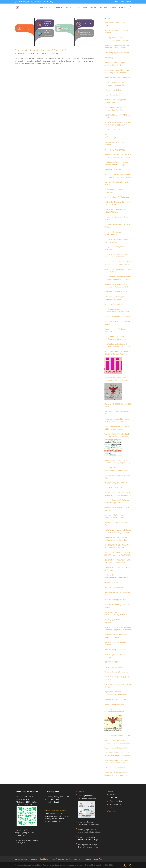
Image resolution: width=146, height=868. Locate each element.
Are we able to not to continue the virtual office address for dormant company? (117, 754)
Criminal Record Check (113, 90)
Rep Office (123, 7)
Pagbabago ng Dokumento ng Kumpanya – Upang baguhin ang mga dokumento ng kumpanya (117, 462)
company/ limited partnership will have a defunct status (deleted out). (117, 286)
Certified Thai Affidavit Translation (118, 317)
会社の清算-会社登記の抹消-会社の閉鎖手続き (118, 686)
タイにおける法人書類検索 (114, 587)
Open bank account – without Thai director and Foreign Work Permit (118, 156)
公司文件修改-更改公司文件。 (115, 488)
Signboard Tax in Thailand (115, 170)
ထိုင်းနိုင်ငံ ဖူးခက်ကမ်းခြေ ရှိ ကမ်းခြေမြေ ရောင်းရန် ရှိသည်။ (117, 136)
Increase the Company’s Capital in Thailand (117, 226)
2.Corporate (54, 53)
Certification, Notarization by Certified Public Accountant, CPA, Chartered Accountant (117, 311)
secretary (103, 7)
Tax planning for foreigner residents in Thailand (115, 298)
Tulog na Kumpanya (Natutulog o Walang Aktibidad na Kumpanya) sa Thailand (117, 494)
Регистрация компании (114, 667)
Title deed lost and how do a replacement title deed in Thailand (118, 379)
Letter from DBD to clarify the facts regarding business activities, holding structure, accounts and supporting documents (118, 47)
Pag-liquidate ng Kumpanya (115, 699)
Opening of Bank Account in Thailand (115, 643)
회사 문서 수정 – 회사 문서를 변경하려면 (117, 476)
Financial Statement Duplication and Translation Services (117, 64)
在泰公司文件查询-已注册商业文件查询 (118, 594)
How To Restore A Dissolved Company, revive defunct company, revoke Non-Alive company (118, 742)
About (116, 2)
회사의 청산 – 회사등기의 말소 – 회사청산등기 (118, 678)
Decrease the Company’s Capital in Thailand (118, 218)
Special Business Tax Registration (117, 197)
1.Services (44, 53)
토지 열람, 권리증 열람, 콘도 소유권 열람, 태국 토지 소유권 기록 (117, 546)
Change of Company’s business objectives (116, 248)
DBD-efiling (109, 58)
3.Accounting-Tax (115, 801)
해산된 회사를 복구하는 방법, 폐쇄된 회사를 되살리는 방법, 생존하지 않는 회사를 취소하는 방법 (118, 124)
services (113, 7)
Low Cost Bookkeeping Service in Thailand (117, 606)
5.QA (110, 808)
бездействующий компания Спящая (115, 656)
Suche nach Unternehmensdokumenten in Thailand (116, 576)
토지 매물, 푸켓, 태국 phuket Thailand (115, 143)
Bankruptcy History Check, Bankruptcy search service (115, 84)
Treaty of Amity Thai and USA (116, 748)
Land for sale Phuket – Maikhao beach (116, 24)
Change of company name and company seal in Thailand (116, 256)
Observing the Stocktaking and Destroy (116, 183)
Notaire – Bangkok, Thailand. (115, 650)
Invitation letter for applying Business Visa (115, 101)
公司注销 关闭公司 (111, 662)
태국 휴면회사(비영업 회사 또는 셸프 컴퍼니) (118, 509)
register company (47, 7)
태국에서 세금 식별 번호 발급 (115, 150)
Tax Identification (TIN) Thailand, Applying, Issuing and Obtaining (117, 435)
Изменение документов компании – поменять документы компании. (118, 628)
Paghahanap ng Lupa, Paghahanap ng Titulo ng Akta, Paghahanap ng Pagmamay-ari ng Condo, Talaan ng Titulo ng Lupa (118, 531)
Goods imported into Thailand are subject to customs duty (117, 428)
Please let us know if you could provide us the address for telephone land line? (116, 762)
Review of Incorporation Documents (114, 191)
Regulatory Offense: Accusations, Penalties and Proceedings (117, 163)
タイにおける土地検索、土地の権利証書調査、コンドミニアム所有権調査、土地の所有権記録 (117, 554)
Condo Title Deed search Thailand (117, 735)
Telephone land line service (115, 768)
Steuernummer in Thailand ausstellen (115, 330)
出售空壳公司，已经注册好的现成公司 (117, 413)
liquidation (70, 7)
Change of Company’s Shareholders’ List (113, 233)
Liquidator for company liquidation (118, 77)
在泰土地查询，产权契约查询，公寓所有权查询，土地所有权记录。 (117, 561)
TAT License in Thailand (114, 304)
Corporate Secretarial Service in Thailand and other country (117, 420)
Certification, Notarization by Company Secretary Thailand (115, 109)
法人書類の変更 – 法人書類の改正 (117, 483)
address (59, 7)
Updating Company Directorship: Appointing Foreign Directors (87, 797)
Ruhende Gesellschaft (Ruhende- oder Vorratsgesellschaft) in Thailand (117, 501)
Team (122, 2)
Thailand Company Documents (116, 672)
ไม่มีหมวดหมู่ (113, 811)
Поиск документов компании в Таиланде (116, 621)
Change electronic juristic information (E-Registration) (40, 50)
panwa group (22, 53)
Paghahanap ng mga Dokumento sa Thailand (117, 569)
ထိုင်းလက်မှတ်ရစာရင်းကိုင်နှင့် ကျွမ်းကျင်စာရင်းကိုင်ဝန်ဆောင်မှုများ (89, 831)
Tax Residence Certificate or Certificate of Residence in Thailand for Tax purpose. (115, 338)
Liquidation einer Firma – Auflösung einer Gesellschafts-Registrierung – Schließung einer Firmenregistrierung (117, 693)
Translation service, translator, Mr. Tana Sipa (118, 323)
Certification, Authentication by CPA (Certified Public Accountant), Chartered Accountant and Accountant (117, 345)
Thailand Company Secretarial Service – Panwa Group (116, 636)
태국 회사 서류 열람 (112, 582)
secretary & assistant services (116, 292)
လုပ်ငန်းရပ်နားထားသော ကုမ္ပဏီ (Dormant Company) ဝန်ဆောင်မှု (89, 846)
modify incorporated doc (87, 7)
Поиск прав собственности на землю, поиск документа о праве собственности (117, 614)
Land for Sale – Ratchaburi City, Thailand (116, 31)
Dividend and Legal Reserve (115, 600)
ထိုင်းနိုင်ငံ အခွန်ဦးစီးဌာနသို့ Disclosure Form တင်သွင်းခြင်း (88, 823)
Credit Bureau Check (112, 95)
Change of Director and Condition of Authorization (117, 241)
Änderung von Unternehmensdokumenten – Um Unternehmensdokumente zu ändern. (117, 469)
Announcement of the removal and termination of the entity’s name (118, 263)
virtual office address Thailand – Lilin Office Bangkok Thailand (117, 353)
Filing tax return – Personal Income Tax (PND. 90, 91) (118, 271)
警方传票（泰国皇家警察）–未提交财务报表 (118, 405)
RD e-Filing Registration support (117, 53)
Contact (129, 2)
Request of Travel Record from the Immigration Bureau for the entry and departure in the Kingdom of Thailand (118, 278)
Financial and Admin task (114, 704)
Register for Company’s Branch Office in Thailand (116, 211)
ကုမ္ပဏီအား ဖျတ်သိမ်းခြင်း (113, 130)
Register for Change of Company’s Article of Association (117, 203)
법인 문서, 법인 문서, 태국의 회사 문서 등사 (117, 116)
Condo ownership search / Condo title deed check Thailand (117, 710)
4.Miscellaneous (115, 804)
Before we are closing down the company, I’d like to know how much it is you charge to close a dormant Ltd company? (117, 774)
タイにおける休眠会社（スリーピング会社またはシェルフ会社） (117, 516)
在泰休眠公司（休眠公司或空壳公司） (116, 524)
